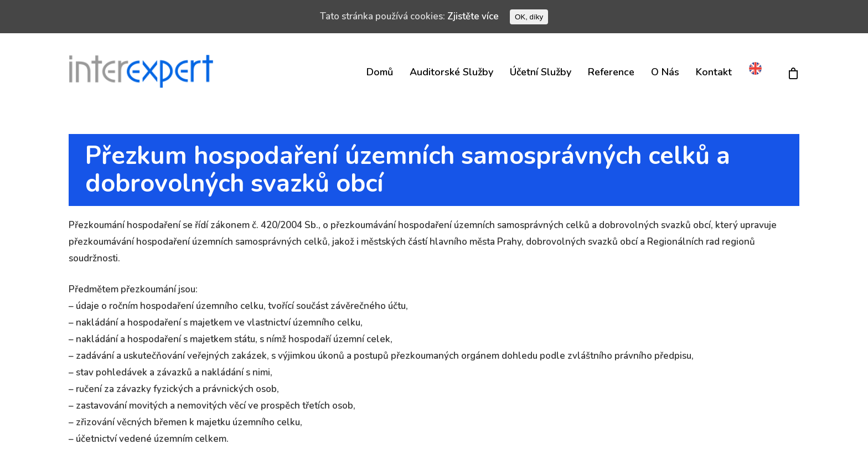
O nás (665, 72)
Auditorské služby (451, 72)
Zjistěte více (473, 16)
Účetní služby (541, 72)
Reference (611, 72)
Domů (380, 72)
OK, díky (529, 17)
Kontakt (714, 72)
